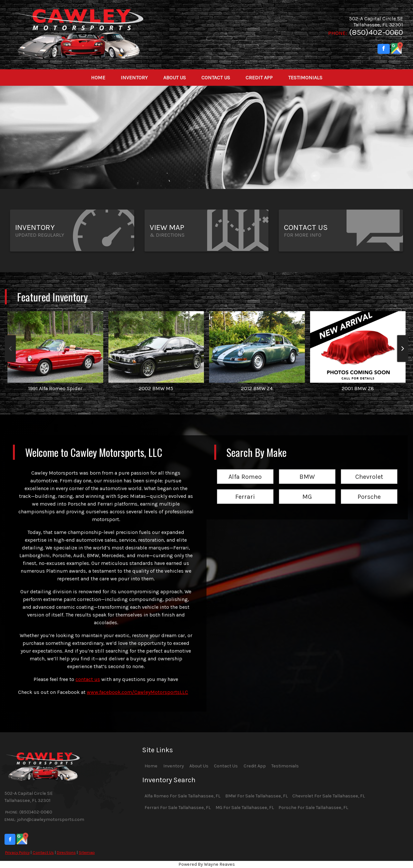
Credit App (255, 766)
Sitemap (87, 852)
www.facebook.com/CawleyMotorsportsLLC (137, 692)
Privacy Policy (17, 852)
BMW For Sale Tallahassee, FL (257, 796)
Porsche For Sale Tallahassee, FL (313, 808)
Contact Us (43, 852)
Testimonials (285, 766)
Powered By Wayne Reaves (207, 864)
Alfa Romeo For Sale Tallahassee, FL (182, 796)
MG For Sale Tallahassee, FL (245, 808)
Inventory (174, 766)
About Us (199, 766)
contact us (88, 679)
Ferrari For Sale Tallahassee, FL (178, 808)
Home (151, 766)
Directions (66, 852)
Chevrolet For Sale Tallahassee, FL (329, 796)
